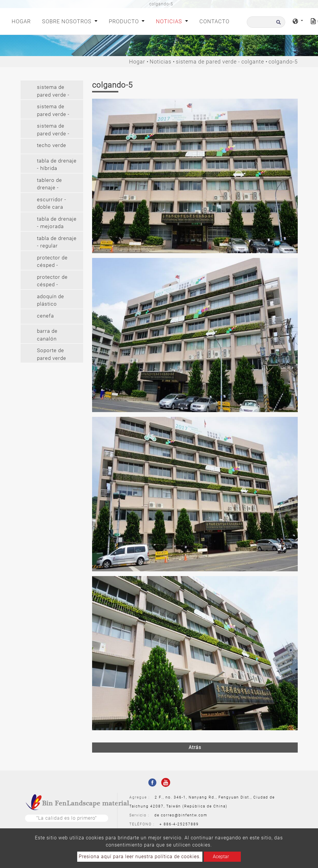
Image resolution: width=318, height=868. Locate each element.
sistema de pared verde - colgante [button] (53, 111)
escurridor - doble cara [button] (52, 203)
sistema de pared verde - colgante (220, 62)
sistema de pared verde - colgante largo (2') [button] (55, 130)
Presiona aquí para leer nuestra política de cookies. (140, 857)
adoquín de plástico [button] (51, 300)
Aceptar (221, 857)
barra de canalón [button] (47, 335)
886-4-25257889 (181, 824)
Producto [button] (125, 21)
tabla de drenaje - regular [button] (57, 242)
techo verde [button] (52, 145)
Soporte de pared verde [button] (52, 354)
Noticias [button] (170, 21)
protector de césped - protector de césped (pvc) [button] (53, 282)
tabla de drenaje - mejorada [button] (57, 223)
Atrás (195, 747)
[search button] (278, 24)
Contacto (214, 21)
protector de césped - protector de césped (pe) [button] (52, 262)
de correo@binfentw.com (181, 815)
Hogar (22, 21)
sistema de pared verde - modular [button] (53, 92)
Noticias (160, 62)
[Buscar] (266, 22)
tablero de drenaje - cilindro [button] (49, 185)
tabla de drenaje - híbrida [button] (57, 165)
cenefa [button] (45, 316)
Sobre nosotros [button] (68, 21)
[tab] (52, 90)
